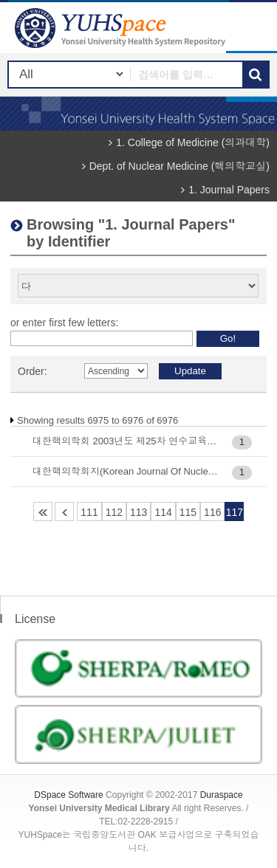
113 (138, 512)
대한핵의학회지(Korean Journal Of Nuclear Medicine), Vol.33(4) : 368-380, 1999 (125, 471)
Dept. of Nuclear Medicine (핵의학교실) (179, 166)
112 (114, 512)
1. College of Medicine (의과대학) (193, 142)
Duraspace (222, 795)
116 (212, 512)
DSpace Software (68, 795)
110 (64, 512)
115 (188, 512)
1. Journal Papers (229, 190)
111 (89, 512)
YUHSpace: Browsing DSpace (122, 28)
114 (163, 512)
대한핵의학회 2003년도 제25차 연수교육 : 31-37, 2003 (125, 441)
